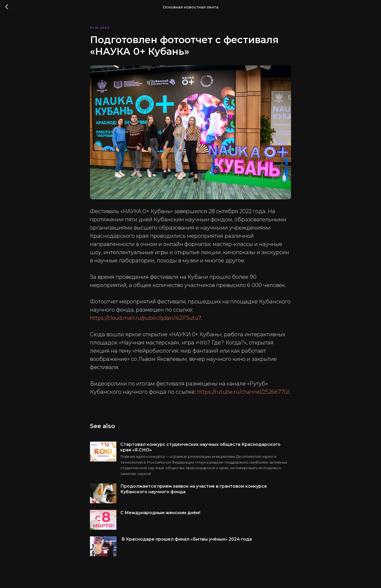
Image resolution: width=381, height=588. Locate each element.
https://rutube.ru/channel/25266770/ (243, 392)
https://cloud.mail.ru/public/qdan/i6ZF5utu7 (146, 318)
